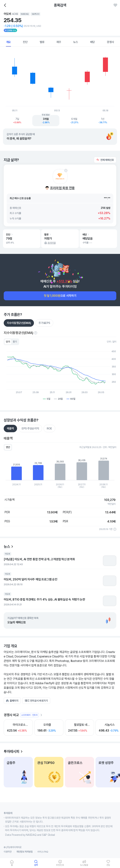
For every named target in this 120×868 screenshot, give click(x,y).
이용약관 (8, 852)
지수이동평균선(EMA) (19, 323)
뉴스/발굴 (84, 865)
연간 (8, 447)
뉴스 (76, 42)
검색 (36, 865)
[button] (105, 160)
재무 (59, 42)
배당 (93, 42)
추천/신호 (60, 865)
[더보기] (41, 715)
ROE (49, 429)
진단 (25, 42)
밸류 (42, 42)
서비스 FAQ (43, 852)
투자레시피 (11, 751)
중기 (15, 342)
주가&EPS (44, 323)
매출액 (10, 429)
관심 (108, 865)
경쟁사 (110, 42)
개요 (9, 42)
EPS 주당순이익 (30, 429)
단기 (8, 342)
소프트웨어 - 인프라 (29, 715)
